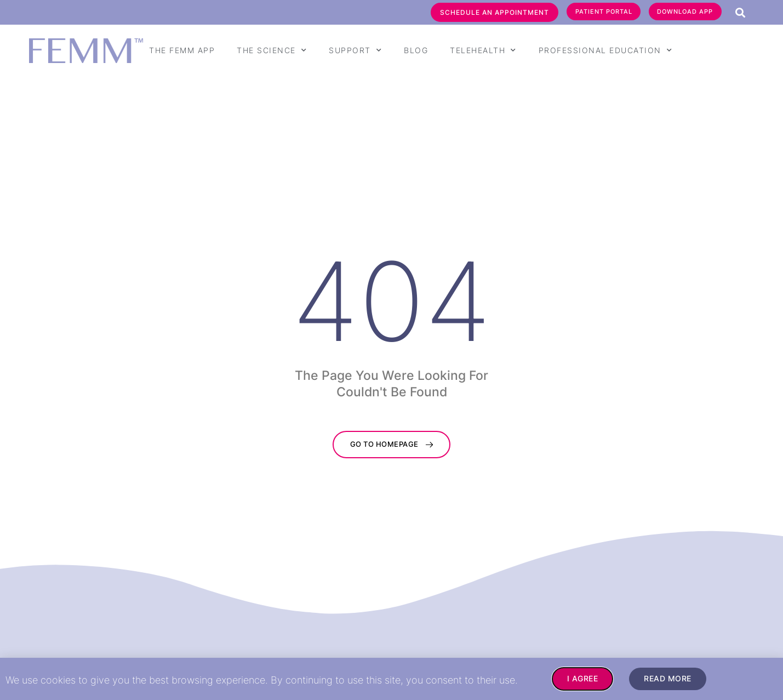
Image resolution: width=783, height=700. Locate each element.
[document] (391, 350)
